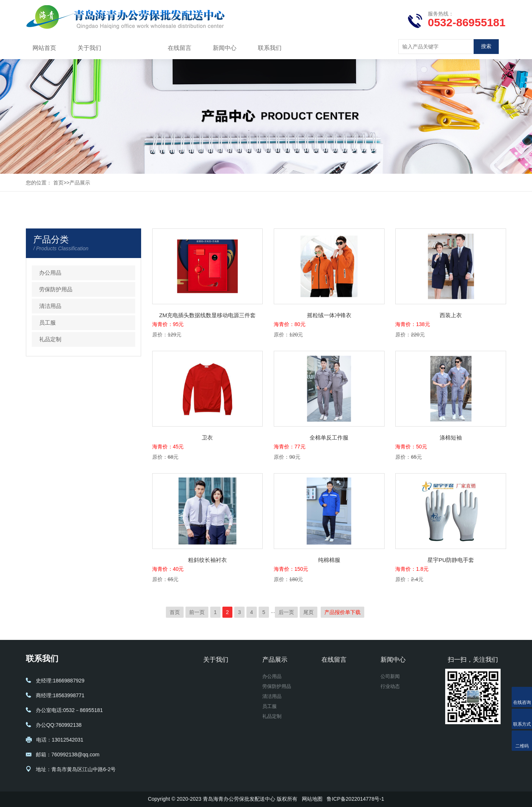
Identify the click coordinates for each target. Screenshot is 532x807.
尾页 (308, 612)
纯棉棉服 (329, 560)
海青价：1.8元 (412, 569)
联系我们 (270, 48)
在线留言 (180, 48)
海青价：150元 (291, 569)
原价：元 (167, 335)
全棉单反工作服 (329, 438)
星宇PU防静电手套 (451, 560)
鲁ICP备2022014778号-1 (355, 799)
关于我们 (89, 48)
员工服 (47, 323)
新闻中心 (225, 48)
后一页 (286, 612)
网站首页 (44, 48)
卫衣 (207, 438)
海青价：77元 (290, 447)
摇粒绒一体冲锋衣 (329, 315)
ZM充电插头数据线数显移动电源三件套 (208, 315)
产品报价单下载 (342, 612)
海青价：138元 (412, 324)
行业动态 (391, 688)
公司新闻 (391, 677)
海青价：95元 (168, 324)
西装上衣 (451, 315)
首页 (58, 183)
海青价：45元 (168, 447)
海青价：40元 (168, 569)
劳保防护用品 (56, 289)
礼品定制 (50, 339)
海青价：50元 (411, 447)
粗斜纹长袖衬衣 (207, 560)
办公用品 (50, 273)
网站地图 (312, 799)
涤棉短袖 (451, 438)
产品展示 (134, 48)
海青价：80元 (290, 324)
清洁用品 (50, 306)
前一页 (197, 612)
